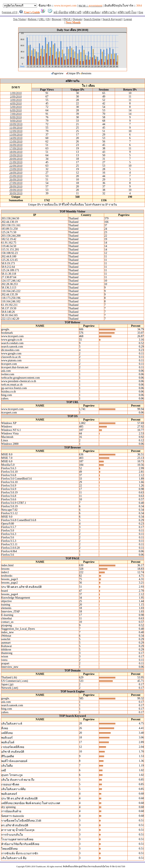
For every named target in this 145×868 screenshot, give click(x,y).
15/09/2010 (16, 142)
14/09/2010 (16, 138)
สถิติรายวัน (109, 12)
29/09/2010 (16, 190)
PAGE (67, 19)
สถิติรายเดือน (91, 12)
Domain (77, 19)
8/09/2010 (16, 117)
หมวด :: (90, 6)
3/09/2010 (16, 100)
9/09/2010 (16, 121)
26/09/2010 (16, 180)
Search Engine (92, 19)
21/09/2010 (16, 162)
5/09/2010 (16, 107)
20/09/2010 (16, 159)
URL (42, 19)
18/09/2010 (16, 152)
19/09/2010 (16, 155)
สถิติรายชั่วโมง (127, 12)
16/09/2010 (16, 145)
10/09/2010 (16, 124)
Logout (128, 19)
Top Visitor (20, 19)
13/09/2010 (16, 135)
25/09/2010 (16, 176)
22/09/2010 (16, 166)
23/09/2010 (16, 169)
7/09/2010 (16, 114)
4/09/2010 (16, 103)
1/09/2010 (16, 93)
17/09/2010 (16, 148)
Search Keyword (112, 19)
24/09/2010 (16, 173)
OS (48, 19)
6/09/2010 (16, 110)
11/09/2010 (16, 128)
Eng (141, 12)
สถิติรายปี (75, 12)
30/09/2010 (16, 193)
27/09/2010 (16, 183)
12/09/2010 (16, 131)
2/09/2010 (16, 97)
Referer (33, 19)
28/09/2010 (16, 186)
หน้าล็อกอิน (61, 12)
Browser (57, 19)
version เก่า (10, 12)
